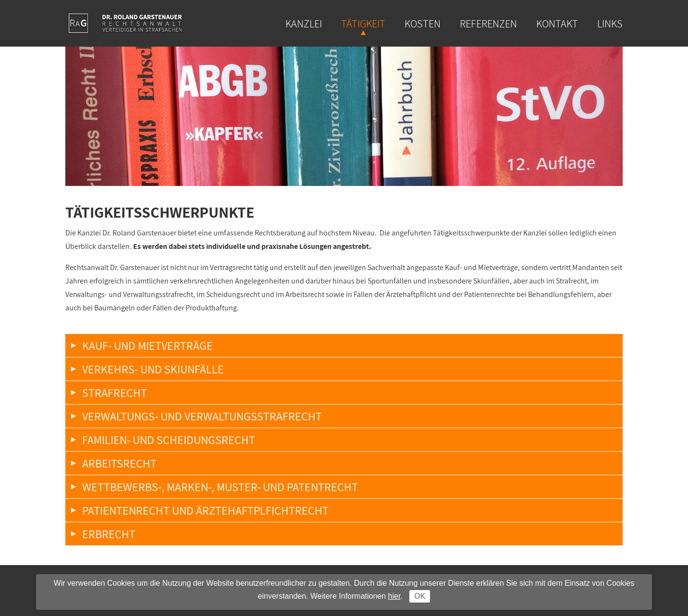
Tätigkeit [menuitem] (363, 24)
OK (420, 596)
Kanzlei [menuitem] (304, 24)
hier (394, 596)
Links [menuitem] (610, 24)
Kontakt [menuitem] (557, 24)
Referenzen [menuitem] (488, 24)
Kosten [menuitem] (423, 24)
